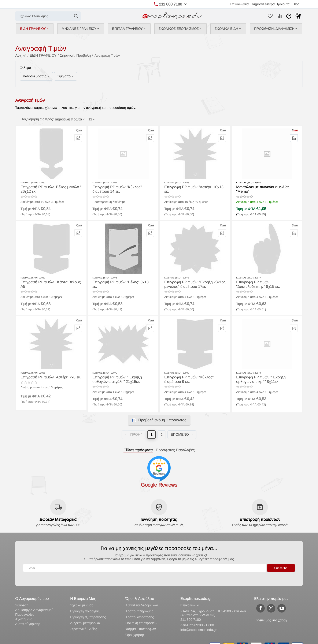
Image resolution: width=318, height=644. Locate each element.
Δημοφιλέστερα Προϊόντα (271, 4)
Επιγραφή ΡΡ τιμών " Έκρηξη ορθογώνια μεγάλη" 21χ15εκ (115, 379)
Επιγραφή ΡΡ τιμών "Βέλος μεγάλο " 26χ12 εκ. (48, 189)
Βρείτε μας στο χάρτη (271, 612)
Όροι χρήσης (135, 626)
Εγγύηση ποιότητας (159, 519)
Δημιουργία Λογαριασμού (34, 601)
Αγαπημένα (24, 611)
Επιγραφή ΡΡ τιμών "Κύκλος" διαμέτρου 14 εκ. (123, 189)
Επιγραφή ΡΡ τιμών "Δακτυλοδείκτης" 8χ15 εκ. (265, 284)
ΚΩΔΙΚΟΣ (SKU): (29, 182)
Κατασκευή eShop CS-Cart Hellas (76, 639)
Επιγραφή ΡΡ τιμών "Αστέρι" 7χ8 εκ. (48, 377)
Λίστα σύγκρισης (28, 615)
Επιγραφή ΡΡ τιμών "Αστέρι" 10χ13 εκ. (193, 187)
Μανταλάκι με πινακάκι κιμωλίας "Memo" (266, 187)
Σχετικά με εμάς (82, 597)
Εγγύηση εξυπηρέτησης (88, 608)
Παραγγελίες (25, 606)
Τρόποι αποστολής (140, 608)
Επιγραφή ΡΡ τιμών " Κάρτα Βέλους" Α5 (51, 282)
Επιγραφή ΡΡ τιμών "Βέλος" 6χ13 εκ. (120, 282)
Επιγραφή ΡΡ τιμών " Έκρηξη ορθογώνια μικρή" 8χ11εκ (258, 379)
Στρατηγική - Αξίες (84, 620)
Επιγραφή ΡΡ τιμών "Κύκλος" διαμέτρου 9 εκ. (194, 379)
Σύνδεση (22, 597)
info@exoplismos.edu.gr (199, 621)
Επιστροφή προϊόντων (260, 519)
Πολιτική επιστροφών (141, 614)
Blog (296, 4)
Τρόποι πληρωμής (139, 602)
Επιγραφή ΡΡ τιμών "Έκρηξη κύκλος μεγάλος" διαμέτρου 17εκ (192, 284)
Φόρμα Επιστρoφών (141, 620)
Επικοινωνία (239, 4)
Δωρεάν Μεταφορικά (58, 519)
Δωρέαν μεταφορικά (85, 614)
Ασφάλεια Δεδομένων (142, 597)
